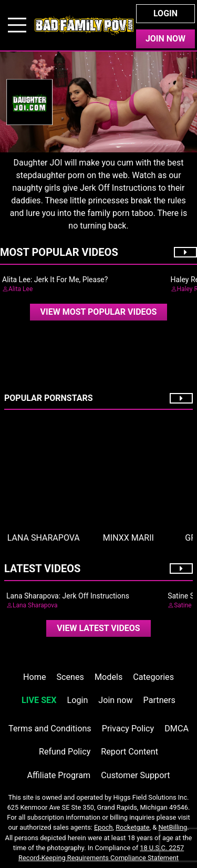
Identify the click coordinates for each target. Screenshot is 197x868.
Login (165, 13)
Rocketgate (132, 827)
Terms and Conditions (50, 729)
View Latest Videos (98, 628)
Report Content (129, 752)
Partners (159, 700)
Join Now (165, 39)
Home (34, 677)
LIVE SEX (39, 700)
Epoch (103, 827)
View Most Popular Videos (99, 312)
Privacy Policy (128, 729)
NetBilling (173, 827)
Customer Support (135, 775)
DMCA (177, 729)
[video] (99, 312)
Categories (153, 677)
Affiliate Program (59, 775)
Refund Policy (65, 752)
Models (108, 677)
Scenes (70, 677)
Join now (115, 700)
